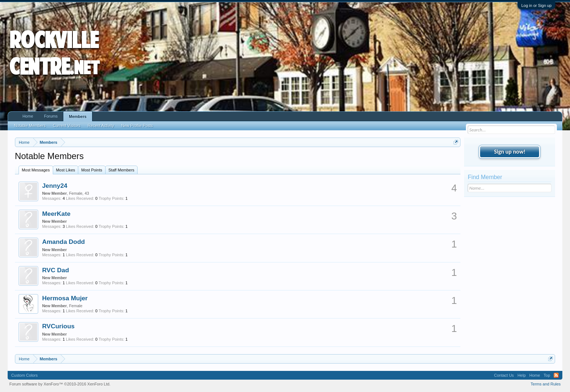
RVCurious (58, 326)
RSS (556, 375)
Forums (51, 116)
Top (547, 375)
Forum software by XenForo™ (60, 384)
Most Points (92, 170)
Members (78, 116)
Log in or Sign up (536, 5)
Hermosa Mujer (65, 298)
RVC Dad (56, 270)
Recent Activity (101, 126)
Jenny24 (55, 186)
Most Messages (36, 170)
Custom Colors (25, 375)
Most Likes (66, 170)
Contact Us (504, 375)
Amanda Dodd (64, 242)
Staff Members (121, 170)
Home (28, 116)
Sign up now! (510, 152)
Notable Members (30, 126)
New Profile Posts (137, 126)
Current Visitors (67, 126)
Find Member (485, 177)
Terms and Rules (546, 384)
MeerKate (56, 214)
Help (522, 375)
